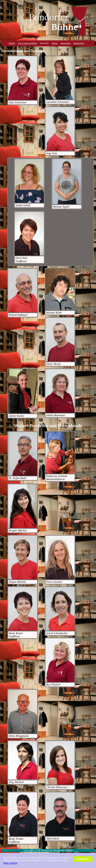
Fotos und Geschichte (28, 43)
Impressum (65, 43)
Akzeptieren (83, 859)
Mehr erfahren (10, 863)
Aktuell (11, 43)
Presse (55, 43)
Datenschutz (79, 43)
